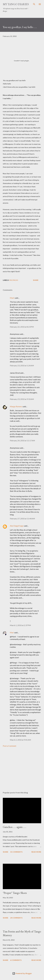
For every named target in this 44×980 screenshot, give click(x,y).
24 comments (16, 918)
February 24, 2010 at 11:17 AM (22, 440)
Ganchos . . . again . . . (14, 827)
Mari (12, 632)
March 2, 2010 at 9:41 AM (20, 740)
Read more (36, 852)
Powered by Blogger (22, 973)
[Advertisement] (22, 769)
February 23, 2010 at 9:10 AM (22, 399)
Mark (12, 298)
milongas (14, 280)
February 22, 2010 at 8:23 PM (22, 327)
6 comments (16, 960)
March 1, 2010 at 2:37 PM (20, 625)
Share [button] (36, 280)
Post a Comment (10, 746)
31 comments (16, 852)
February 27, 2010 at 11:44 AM (22, 519)
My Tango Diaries (16, 4)
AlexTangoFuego (17, 526)
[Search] (34, 4)
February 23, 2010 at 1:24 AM (22, 365)
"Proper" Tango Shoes (15, 893)
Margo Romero (16, 406)
